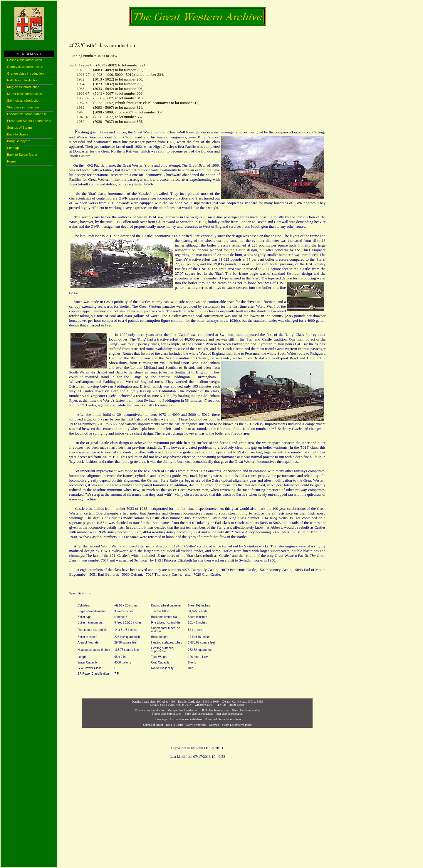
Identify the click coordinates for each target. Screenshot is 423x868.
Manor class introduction (167, 714)
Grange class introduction (183, 710)
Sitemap (214, 725)
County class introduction (150, 710)
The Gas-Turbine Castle (230, 705)
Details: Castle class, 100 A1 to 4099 (153, 702)
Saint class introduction (199, 714)
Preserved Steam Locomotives (223, 719)
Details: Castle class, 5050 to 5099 (243, 702)
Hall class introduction (215, 710)
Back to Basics (175, 725)
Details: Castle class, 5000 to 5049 (198, 702)
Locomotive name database (186, 719)
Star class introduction (229, 714)
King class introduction (246, 710)
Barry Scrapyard (196, 725)
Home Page (160, 719)
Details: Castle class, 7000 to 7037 (171, 705)
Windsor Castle (204, 705)
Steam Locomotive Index (237, 725)
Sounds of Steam (153, 725)
